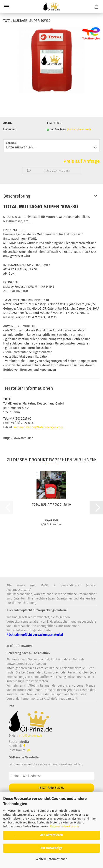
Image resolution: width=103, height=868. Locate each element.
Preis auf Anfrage (82, 161)
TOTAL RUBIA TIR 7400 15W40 (51, 505)
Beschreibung (17, 196)
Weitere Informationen (52, 859)
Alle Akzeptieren (51, 835)
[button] (96, 507)
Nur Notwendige (51, 848)
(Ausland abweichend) (79, 130)
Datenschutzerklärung (65, 826)
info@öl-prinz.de (31, 736)
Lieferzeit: (10, 129)
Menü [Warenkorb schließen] (7, 7)
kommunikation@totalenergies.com (38, 427)
